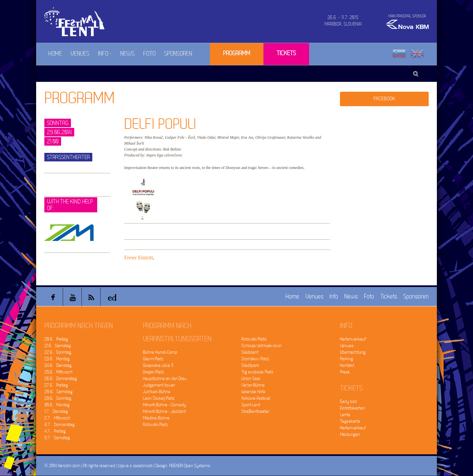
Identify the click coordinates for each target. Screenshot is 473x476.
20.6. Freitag (56, 339)
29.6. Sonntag (58, 398)
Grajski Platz (153, 372)
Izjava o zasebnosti (135, 466)
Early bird (348, 402)
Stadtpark (250, 365)
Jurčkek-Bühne (157, 392)
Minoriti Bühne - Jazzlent (164, 411)
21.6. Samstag (58, 346)
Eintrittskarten (352, 408)
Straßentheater (255, 411)
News (127, 54)
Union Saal (251, 379)
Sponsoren (178, 54)
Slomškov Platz (255, 359)
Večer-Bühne (253, 385)
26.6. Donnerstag (61, 379)
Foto (149, 54)
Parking (347, 359)
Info (105, 54)
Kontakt (347, 365)
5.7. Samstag (57, 438)
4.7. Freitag (55, 431)
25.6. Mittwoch (58, 372)
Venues (80, 54)
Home (55, 54)
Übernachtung (353, 352)
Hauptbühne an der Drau (165, 379)
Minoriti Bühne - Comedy (164, 405)
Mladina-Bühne (156, 418)
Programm (237, 53)
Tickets (286, 53)
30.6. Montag (57, 405)
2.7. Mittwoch (57, 418)
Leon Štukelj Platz (159, 398)
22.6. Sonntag (58, 352)
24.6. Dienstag (58, 365)
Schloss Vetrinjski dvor (261, 346)
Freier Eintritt (139, 258)
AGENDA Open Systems (190, 466)
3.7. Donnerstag (59, 425)
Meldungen (350, 434)
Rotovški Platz (155, 425)
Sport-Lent (251, 405)
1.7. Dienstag (56, 411)
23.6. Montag (57, 359)
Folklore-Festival (256, 398)
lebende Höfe (253, 392)
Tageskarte (350, 421)
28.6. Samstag (58, 392)
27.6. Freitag (56, 385)
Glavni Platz (153, 359)
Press (345, 372)
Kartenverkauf (353, 339)
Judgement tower (159, 385)
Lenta (345, 415)
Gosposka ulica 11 (158, 365)
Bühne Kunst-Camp (160, 352)
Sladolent (250, 352)
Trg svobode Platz (257, 372)
